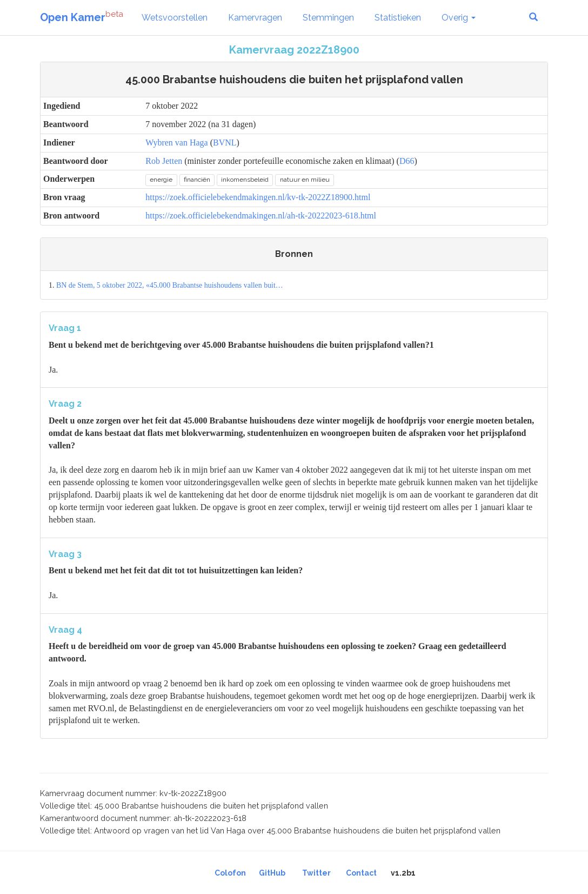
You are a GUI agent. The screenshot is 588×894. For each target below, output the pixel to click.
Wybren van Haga (176, 143)
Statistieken (398, 18)
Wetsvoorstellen (175, 18)
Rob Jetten (164, 161)
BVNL (225, 143)
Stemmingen (328, 18)
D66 (407, 161)
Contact (361, 873)
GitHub (272, 873)
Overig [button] (459, 18)
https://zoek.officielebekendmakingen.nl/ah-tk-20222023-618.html (261, 216)
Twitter (316, 873)
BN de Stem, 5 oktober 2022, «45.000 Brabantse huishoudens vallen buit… (170, 285)
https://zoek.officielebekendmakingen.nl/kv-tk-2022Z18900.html (258, 197)
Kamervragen (255, 18)
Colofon (230, 873)
